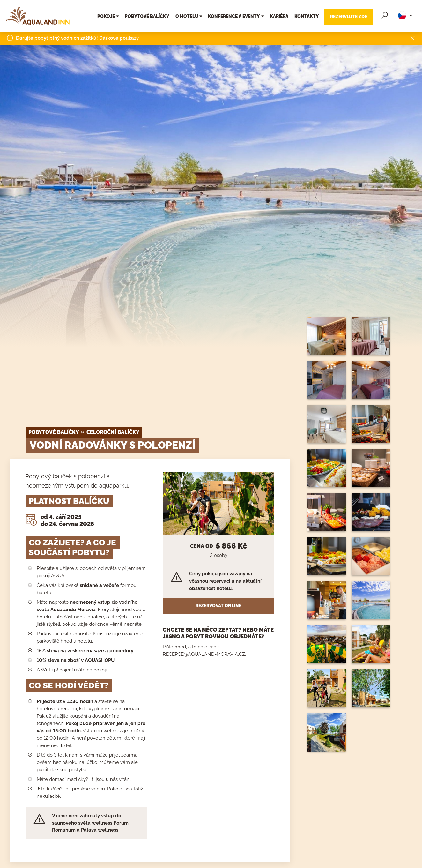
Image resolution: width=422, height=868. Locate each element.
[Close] (412, 37)
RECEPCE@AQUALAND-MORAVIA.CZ (204, 654)
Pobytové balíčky (54, 432)
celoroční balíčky (113, 432)
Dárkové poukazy (119, 37)
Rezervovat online (218, 606)
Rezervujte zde (349, 16)
